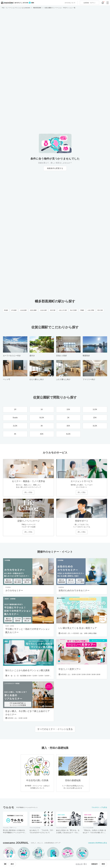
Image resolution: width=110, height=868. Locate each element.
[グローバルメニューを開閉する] (108, 3)
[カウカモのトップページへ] (17, 3)
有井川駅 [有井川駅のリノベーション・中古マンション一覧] (53, 310)
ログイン (90, 3)
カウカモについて (70, 3)
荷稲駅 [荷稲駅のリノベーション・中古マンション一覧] (6, 310)
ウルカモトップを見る (99, 807)
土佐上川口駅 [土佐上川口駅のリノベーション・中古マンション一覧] (63, 310)
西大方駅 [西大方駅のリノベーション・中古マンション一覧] (100, 310)
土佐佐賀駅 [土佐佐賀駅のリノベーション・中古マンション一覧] (23, 310)
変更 (103, 864)
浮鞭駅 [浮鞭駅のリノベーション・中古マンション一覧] (82, 310)
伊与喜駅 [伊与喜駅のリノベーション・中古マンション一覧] (14, 310)
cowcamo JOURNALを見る (98, 843)
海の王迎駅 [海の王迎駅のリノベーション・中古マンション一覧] (73, 310)
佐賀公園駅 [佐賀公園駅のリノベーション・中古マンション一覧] (33, 310)
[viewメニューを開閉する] (12, 864)
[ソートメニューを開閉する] (5, 864)
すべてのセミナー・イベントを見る (55, 729)
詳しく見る (28, 492)
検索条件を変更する (55, 168)
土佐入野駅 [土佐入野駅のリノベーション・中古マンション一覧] (91, 310)
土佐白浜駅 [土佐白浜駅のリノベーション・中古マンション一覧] (43, 310)
